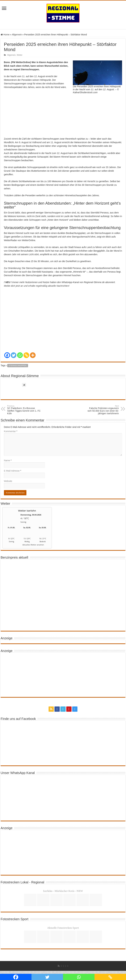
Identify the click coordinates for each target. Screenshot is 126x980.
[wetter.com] (11, 545)
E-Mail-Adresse (13, 471)
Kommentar (11, 431)
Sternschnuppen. (18, 366)
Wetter (20, 55)
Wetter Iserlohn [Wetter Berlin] (27, 511)
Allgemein (17, 35)
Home (5, 35)
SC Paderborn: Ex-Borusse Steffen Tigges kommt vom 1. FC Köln (24, 410)
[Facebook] (7, 355)
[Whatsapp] (20, 355)
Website (8, 481)
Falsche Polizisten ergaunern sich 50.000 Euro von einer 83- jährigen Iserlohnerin (102, 410)
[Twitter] (14, 355)
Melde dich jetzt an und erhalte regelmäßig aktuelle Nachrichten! (37, 286)
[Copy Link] (26, 355)
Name (8, 460)
